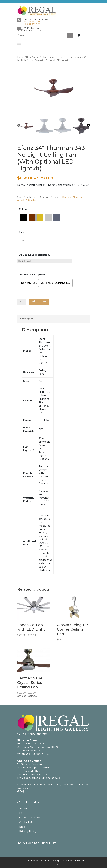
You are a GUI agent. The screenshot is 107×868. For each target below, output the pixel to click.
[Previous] (19, 125)
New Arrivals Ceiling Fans (39, 57)
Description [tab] (27, 319)
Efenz (57, 57)
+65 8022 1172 (40, 754)
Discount (67, 197)
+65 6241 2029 (31, 771)
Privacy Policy (28, 831)
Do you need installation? (34, 255)
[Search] (42, 35)
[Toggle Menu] (19, 43)
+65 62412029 (32, 24)
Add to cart (39, 302)
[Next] (88, 125)
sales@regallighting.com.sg (43, 778)
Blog (22, 827)
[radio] (24, 218)
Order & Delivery (30, 818)
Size (21, 232)
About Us (25, 809)
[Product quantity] (22, 302)
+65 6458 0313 (31, 751)
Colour (23, 209)
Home (21, 57)
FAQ (22, 813)
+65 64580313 (32, 22)
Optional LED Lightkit (32, 275)
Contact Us (26, 822)
